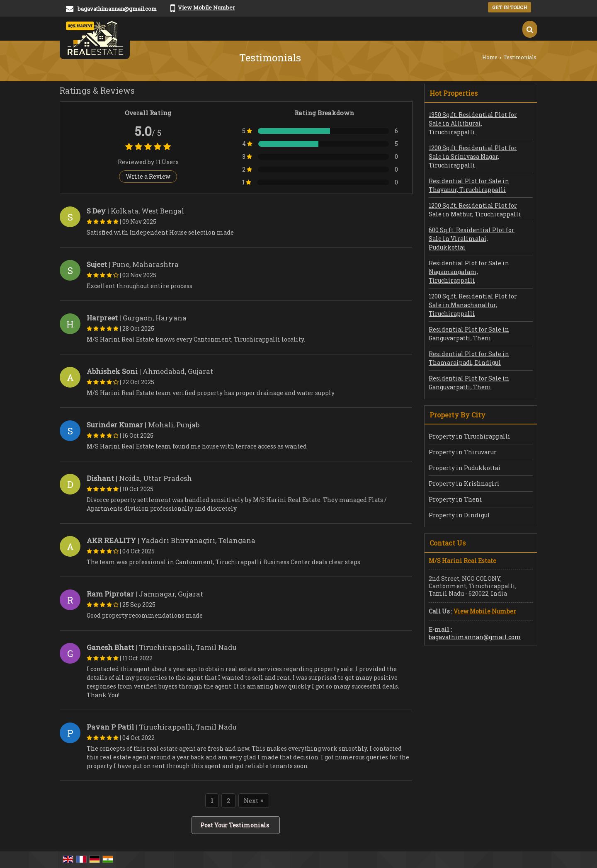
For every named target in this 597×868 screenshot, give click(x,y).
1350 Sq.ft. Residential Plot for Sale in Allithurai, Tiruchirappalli (473, 123)
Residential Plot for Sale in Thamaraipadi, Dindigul (469, 358)
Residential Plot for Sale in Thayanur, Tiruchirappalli (469, 185)
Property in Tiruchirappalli (470, 436)
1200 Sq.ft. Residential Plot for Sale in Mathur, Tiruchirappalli (475, 210)
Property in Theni (455, 499)
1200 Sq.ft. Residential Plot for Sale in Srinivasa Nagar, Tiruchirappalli (473, 156)
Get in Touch (510, 7)
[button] (206, 7)
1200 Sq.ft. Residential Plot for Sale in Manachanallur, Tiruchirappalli (473, 305)
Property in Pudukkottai (465, 468)
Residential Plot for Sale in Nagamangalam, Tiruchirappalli (469, 272)
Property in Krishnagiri (464, 484)
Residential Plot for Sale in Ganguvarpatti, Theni (469, 334)
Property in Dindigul (459, 515)
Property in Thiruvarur (463, 452)
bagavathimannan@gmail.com (117, 9)
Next (254, 801)
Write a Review (148, 176)
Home (490, 57)
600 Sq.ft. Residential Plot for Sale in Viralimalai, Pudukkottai (472, 239)
